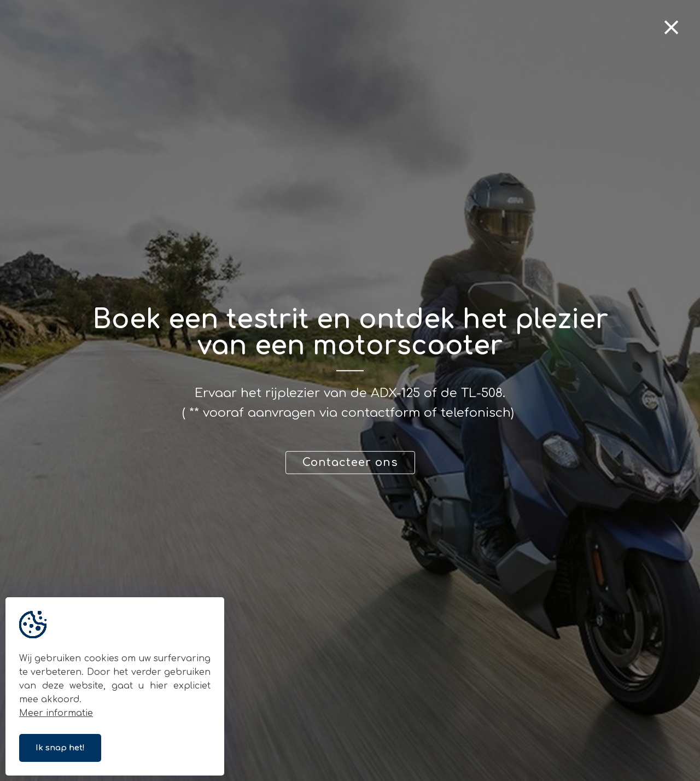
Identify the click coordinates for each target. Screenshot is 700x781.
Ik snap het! (60, 748)
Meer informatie (56, 713)
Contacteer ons (350, 462)
